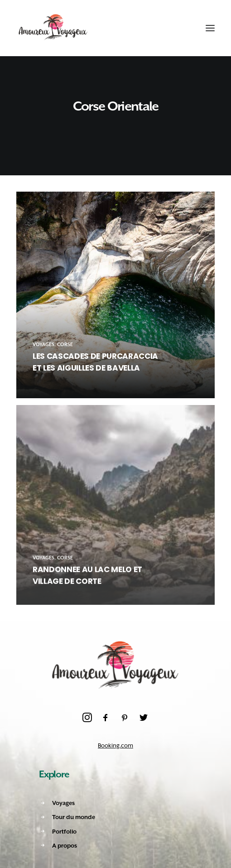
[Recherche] (166, 28)
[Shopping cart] (183, 28)
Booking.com (115, 745)
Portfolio (64, 832)
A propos (65, 846)
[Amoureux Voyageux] (53, 28)
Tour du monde (74, 817)
